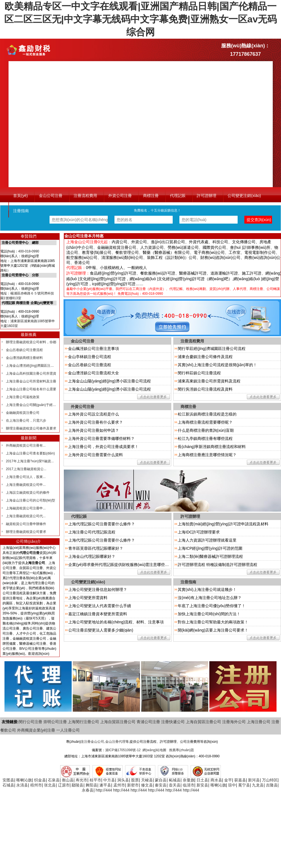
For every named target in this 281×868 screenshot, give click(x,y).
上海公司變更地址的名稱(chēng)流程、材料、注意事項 (116, 622)
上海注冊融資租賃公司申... (26, 485)
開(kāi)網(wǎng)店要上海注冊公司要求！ (213, 630)
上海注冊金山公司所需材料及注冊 (31, 381)
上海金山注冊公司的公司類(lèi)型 (31, 500)
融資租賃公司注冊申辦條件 (26, 524)
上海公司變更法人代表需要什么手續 (100, 606)
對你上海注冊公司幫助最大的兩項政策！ (213, 622)
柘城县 (175, 780)
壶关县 (175, 785)
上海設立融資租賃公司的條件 (28, 493)
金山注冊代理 (115, 742)
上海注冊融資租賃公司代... (26, 516)
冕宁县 (244, 785)
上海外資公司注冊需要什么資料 (95, 455)
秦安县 (161, 785)
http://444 (104, 790)
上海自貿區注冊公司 (118, 722)
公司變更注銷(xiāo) (244, 196)
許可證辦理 (207, 196)
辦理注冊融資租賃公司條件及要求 (31, 428)
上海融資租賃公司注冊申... (26, 508)
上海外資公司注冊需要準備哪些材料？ (101, 438)
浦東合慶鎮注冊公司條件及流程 (205, 357)
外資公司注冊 (120, 196)
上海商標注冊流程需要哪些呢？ (205, 422)
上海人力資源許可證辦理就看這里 (207, 540)
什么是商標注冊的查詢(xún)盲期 (206, 430)
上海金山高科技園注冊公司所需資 (31, 373)
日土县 (202, 780)
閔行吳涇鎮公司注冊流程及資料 (205, 389)
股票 (135, 780)
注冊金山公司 (94, 742)
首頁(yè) (20, 196)
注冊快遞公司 (173, 722)
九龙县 (258, 785)
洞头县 (123, 780)
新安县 (202, 785)
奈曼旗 (189, 780)
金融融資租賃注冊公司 (23, 413)
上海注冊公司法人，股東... (26, 477)
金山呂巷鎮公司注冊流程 (24, 350)
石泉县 (54, 780)
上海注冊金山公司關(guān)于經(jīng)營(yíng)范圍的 (44, 405)
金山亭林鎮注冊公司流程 (90, 357)
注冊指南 (21, 211)
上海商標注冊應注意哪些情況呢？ (207, 455)
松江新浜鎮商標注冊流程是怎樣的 (207, 414)
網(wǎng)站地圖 (154, 750)
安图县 (8, 780)
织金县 (40, 780)
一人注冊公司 (68, 730)
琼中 (232, 785)
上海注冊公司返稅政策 (23, 397)
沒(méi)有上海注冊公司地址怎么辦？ (210, 598)
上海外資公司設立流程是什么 (93, 414)
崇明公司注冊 (55, 722)
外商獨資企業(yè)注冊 (36, 730)
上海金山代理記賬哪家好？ (92, 556)
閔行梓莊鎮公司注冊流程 (199, 373)
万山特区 (270, 780)
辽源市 (64, 785)
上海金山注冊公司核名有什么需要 (31, 389)
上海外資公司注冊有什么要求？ (95, 422)
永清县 (22, 785)
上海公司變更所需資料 (88, 598)
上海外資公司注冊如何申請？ (93, 430)
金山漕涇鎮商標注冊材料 (24, 358)
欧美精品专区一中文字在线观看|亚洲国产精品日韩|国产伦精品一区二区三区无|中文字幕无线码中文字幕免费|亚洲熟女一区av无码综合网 (141, 19)
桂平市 (95, 780)
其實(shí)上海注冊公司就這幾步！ (207, 590)
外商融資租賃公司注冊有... (26, 445)
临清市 (189, 785)
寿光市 (81, 780)
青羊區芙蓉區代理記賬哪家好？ (96, 548)
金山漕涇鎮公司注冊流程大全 (93, 373)
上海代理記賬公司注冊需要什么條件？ (102, 540)
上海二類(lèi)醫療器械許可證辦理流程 (210, 556)
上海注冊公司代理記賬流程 (92, 532)
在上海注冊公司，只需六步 (26, 421)
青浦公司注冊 (148, 722)
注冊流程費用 (85, 196)
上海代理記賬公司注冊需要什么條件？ (102, 524)
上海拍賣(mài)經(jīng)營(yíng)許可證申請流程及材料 (223, 524)
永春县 (88, 790)
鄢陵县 (78, 785)
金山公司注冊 (51, 196)
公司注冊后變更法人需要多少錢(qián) (101, 630)
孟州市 (119, 785)
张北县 (50, 785)
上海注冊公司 (259, 722)
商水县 (216, 780)
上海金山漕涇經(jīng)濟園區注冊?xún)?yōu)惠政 (42, 366)
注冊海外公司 (234, 722)
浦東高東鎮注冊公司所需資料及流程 (209, 381)
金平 (228, 780)
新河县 (254, 780)
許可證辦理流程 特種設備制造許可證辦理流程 (217, 565)
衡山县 (68, 780)
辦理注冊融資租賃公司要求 (26, 532)
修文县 (147, 785)
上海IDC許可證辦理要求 (199, 532)
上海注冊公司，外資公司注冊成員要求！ (103, 447)
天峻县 (147, 780)
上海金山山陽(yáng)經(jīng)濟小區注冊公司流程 (109, 381)
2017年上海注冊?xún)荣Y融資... (30, 461)
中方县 (109, 780)
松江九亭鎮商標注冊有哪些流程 (205, 438)
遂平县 (105, 785)
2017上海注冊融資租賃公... (26, 469)
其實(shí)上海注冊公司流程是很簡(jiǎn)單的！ (217, 365)
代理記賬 (178, 196)
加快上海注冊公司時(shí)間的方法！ (209, 614)
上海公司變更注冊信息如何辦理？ (98, 590)
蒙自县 (161, 780)
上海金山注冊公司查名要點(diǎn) (30, 453)
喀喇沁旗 (24, 780)
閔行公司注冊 (31, 722)
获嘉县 (240, 780)
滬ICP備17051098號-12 (123, 750)
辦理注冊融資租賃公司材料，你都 (31, 342)
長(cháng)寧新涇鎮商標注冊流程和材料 (212, 447)
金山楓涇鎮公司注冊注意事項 (93, 349)
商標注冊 (151, 196)
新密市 (133, 785)
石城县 (8, 785)
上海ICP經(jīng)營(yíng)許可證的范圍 (210, 548)
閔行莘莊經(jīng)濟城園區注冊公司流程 (212, 349)
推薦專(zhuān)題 (182, 750)
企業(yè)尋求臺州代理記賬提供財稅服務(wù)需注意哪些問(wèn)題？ (127, 565)
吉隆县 (272, 785)
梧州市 (36, 785)
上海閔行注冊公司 (83, 722)
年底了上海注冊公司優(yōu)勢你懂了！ (212, 606)
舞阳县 (92, 785)
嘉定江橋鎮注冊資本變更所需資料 (98, 614)
